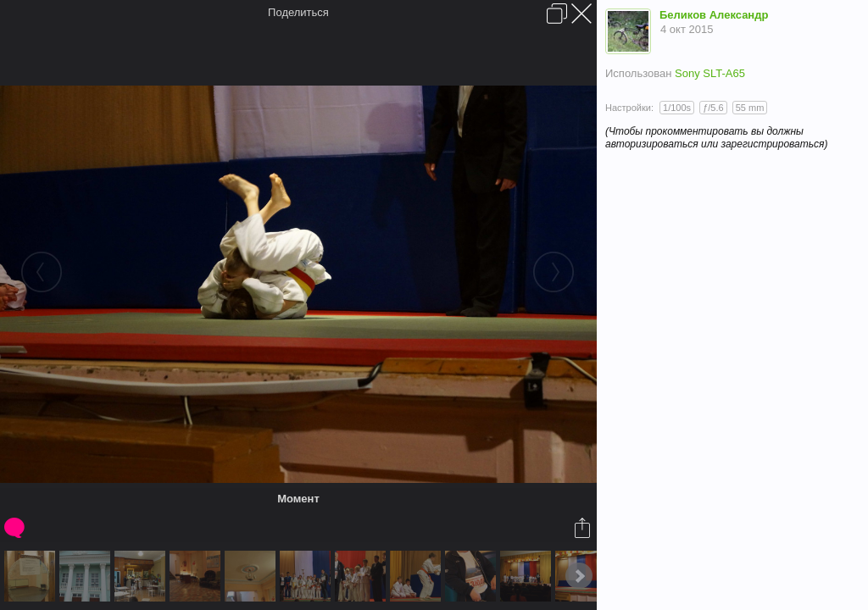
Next (579, 576)
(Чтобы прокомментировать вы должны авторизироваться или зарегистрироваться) (716, 138)
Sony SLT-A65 (710, 73)
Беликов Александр (714, 15)
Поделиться (298, 12)
